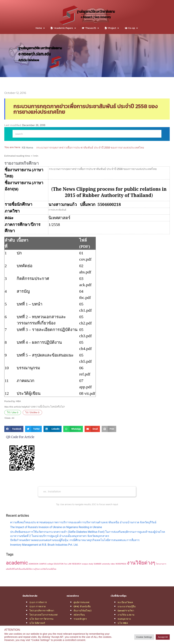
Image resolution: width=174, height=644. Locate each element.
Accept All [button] (163, 637)
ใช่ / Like (13, 412)
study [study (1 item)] (91, 564)
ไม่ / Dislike (32, 412)
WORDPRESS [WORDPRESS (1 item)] (121, 564)
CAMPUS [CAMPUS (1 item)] (43, 564)
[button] (14, 429)
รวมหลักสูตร (80, 619)
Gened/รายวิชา (126, 611)
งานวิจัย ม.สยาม (126, 615)
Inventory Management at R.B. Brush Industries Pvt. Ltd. (44, 545)
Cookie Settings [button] (144, 637)
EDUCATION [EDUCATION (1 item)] (59, 564)
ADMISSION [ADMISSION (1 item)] (34, 564)
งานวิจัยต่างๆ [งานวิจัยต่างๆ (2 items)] (141, 563)
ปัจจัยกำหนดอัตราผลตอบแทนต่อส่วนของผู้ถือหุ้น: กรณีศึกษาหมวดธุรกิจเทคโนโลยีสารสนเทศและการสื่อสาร (75, 540)
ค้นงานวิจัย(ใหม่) (83, 611)
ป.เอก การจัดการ (38, 602)
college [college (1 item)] (50, 564)
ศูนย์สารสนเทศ (81, 602)
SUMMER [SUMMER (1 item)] (97, 564)
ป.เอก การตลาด (38, 606)
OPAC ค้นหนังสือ (82, 606)
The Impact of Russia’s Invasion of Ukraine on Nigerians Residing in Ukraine (56, 527)
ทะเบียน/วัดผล (125, 602)
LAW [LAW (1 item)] (70, 564)
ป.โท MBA (123, 623)
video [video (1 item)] (113, 564)
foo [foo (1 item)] (66, 564)
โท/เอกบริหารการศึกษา (42, 611)
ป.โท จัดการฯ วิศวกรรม (42, 619)
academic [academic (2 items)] (17, 563)
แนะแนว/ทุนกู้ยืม (127, 606)
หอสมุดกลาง (124, 619)
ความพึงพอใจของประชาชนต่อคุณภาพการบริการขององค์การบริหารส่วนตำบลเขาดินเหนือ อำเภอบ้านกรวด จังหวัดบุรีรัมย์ (83, 522)
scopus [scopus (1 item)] (85, 564)
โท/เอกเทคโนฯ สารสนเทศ (43, 615)
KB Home (28, 147)
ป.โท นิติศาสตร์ (37, 623)
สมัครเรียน (79, 615)
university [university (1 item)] (106, 564)
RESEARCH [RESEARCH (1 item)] (77, 564)
